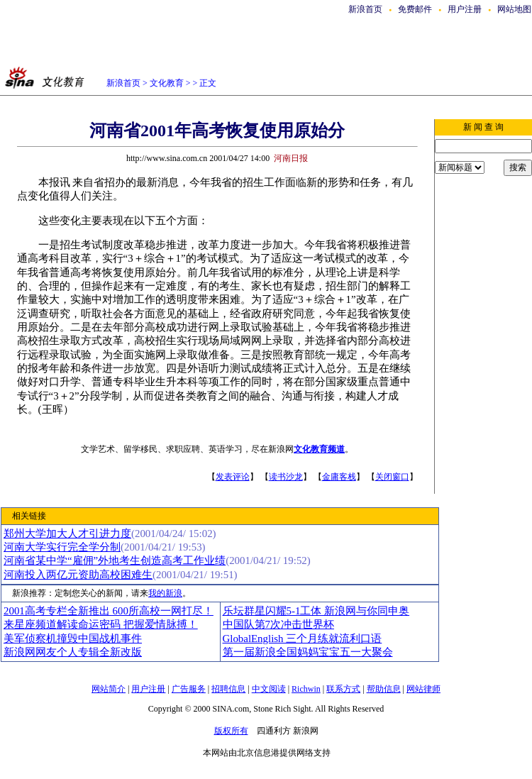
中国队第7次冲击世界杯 (278, 624)
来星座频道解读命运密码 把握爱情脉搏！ (101, 624)
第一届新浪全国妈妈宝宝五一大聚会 (308, 652)
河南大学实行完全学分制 (62, 547)
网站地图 (514, 9)
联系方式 (343, 689)
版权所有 (231, 731)
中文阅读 (269, 689)
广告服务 (189, 689)
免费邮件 (415, 9)
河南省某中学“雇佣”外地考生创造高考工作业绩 (115, 560)
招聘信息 (228, 689)
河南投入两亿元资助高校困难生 (78, 575)
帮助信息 (384, 689)
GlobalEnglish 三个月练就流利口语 (303, 639)
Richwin (306, 689)
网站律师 (423, 689)
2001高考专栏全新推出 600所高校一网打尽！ (109, 611)
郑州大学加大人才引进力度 (67, 534)
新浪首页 (365, 9)
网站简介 (109, 689)
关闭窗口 (392, 477)
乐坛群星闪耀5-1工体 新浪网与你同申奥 (316, 611)
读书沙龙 (286, 477)
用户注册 (465, 9)
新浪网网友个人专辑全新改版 (73, 652)
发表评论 (233, 477)
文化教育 (167, 83)
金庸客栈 (339, 477)
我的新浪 (165, 593)
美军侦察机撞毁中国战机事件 (73, 639)
